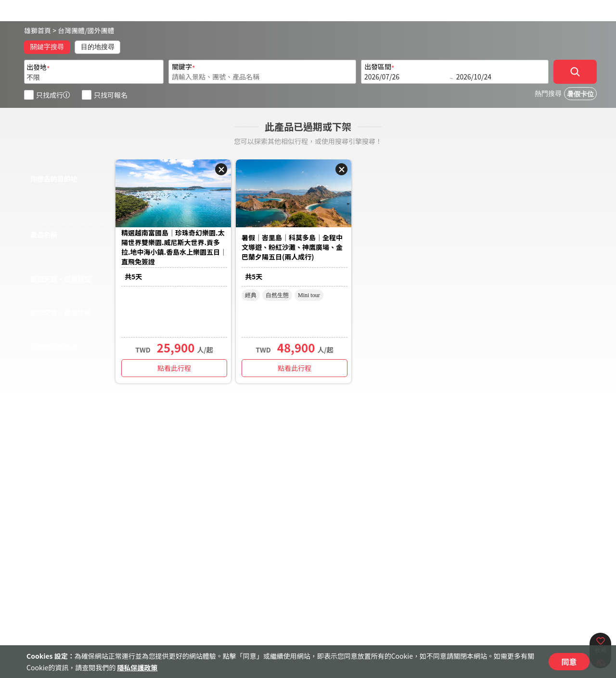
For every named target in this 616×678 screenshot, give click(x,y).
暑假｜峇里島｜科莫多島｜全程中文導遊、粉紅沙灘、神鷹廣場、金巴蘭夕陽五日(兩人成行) (292, 247)
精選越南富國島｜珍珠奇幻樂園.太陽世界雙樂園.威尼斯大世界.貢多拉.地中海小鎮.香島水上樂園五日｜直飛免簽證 (174, 247)
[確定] (575, 72)
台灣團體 (71, 30)
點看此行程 (174, 368)
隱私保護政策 (137, 667)
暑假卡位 (580, 94)
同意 (569, 662)
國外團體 (101, 30)
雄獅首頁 (38, 30)
